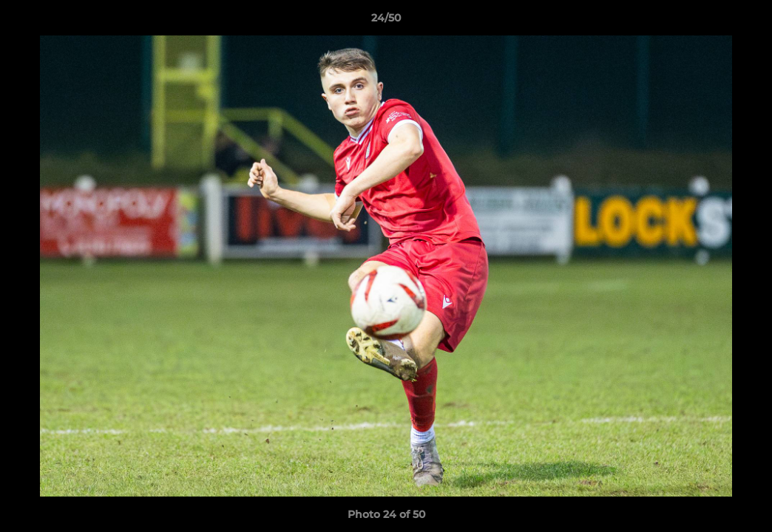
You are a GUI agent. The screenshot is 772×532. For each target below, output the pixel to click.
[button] (745, 21)
